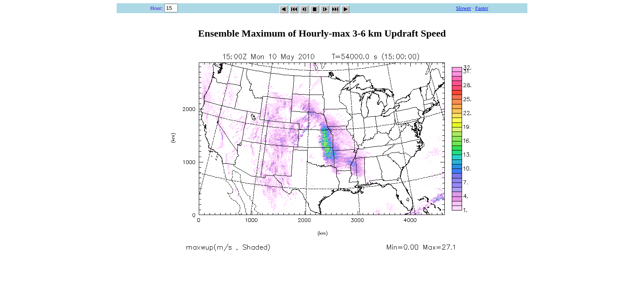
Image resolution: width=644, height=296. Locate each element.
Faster (482, 8)
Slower (463, 8)
